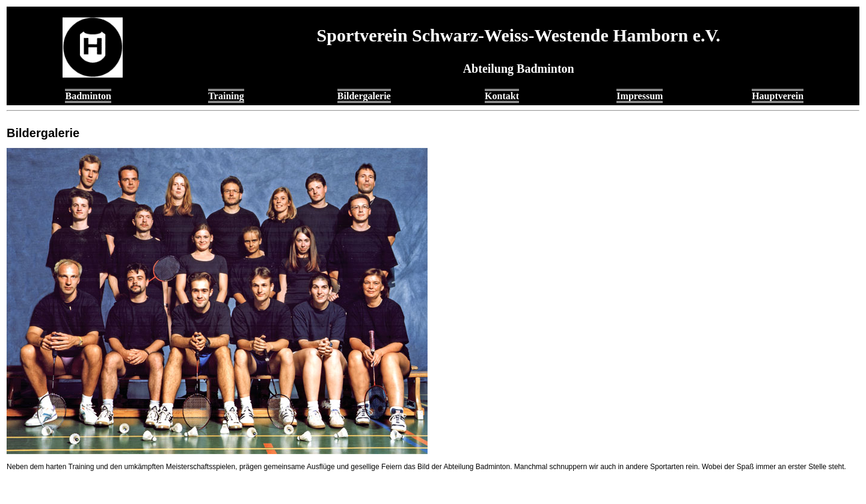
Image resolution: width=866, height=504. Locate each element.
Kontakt (502, 96)
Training (226, 96)
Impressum (640, 96)
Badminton (88, 96)
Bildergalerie (364, 96)
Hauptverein (778, 96)
